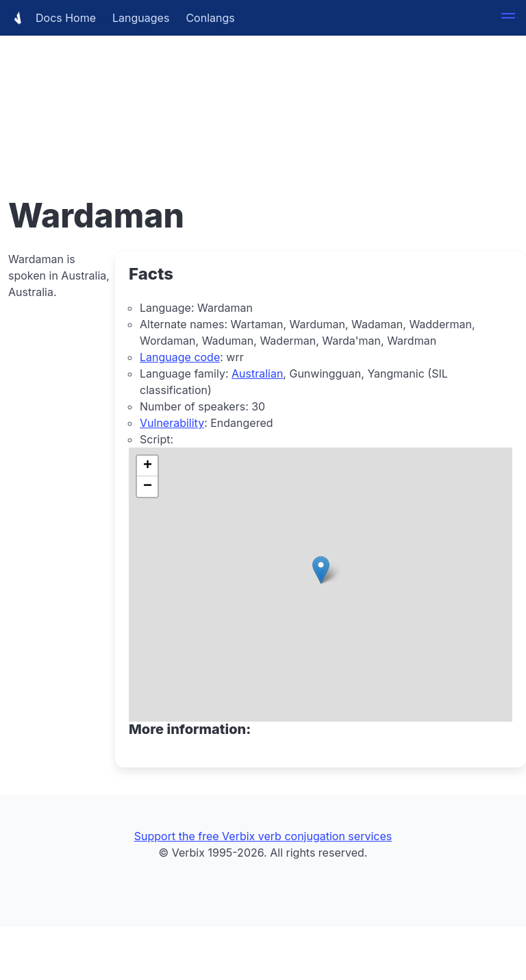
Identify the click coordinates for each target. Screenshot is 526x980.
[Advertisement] (263, 96)
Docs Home (52, 18)
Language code (180, 357)
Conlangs (210, 18)
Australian (257, 373)
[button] (508, 18)
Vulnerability (172, 423)
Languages (141, 18)
